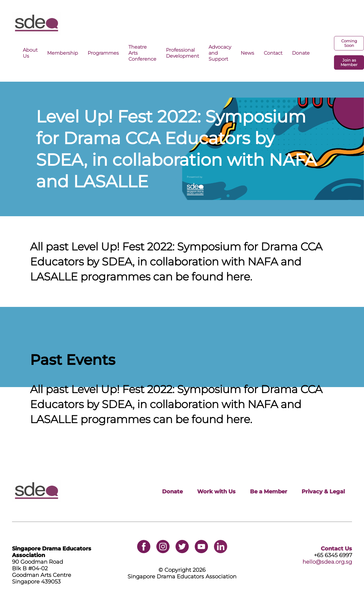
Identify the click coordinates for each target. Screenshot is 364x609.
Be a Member (269, 492)
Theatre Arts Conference (142, 53)
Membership (63, 53)
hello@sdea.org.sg (327, 562)
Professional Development (182, 53)
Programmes (103, 53)
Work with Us (216, 492)
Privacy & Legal (323, 492)
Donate (301, 53)
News (247, 53)
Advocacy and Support (220, 53)
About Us (30, 53)
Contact (273, 53)
